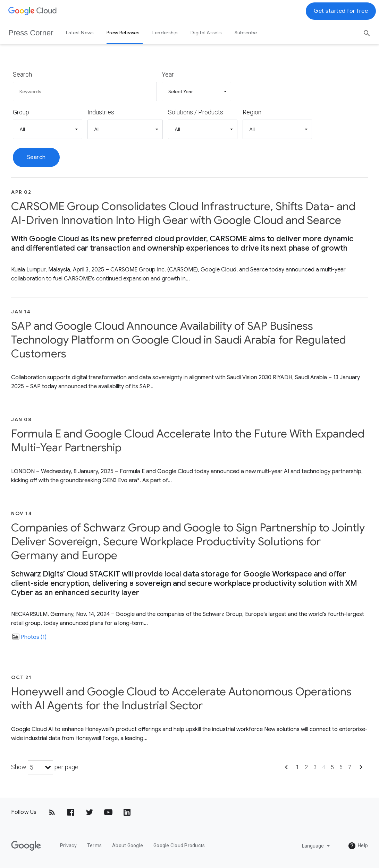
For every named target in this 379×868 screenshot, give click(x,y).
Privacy (68, 845)
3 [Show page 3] (315, 767)
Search (22, 74)
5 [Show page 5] (332, 767)
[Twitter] (90, 812)
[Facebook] (71, 812)
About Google (128, 845)
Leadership (165, 33)
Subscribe (246, 33)
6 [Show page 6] (341, 767)
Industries (101, 112)
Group (21, 112)
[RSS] (52, 812)
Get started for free (341, 11)
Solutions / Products (196, 112)
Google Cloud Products (179, 845)
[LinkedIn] (127, 812)
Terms (94, 845)
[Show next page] (361, 769)
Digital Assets (206, 33)
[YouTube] (108, 812)
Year (168, 74)
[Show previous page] (286, 769)
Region (252, 112)
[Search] (367, 31)
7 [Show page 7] (350, 767)
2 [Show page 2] (306, 767)
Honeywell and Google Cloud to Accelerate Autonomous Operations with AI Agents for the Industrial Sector (181, 698)
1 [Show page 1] (298, 767)
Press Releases (123, 33)
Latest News (80, 33)
